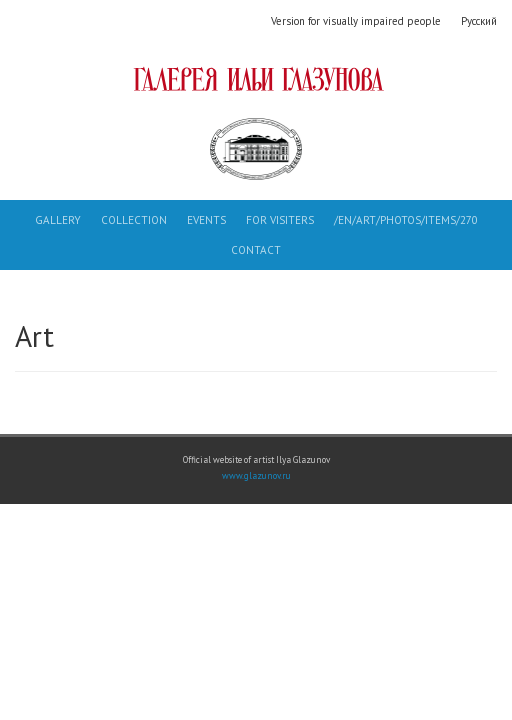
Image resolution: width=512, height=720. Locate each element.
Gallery (58, 220)
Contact (256, 250)
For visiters (280, 220)
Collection (134, 220)
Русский (479, 21)
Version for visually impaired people (356, 21)
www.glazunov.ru (256, 476)
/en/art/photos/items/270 (406, 220)
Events (206, 220)
